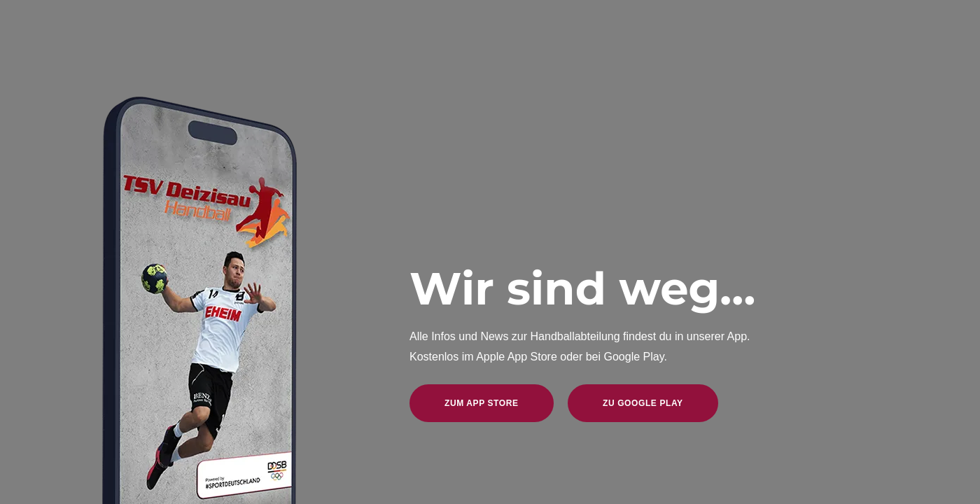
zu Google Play (643, 403)
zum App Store (482, 403)
